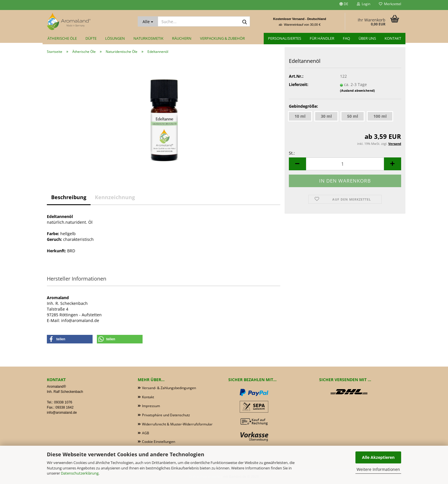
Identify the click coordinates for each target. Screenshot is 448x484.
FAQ (346, 38)
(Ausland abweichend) (357, 90)
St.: (292, 153)
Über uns (367, 38)
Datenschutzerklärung (80, 473)
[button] (344, 5)
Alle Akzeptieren (378, 457)
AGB (146, 433)
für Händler (322, 38)
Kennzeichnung (115, 197)
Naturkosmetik (148, 38)
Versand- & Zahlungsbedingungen (169, 388)
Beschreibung (69, 197)
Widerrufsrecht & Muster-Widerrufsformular (177, 424)
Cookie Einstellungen (159, 442)
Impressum (151, 406)
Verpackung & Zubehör (222, 38)
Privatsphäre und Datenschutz (166, 415)
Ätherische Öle (62, 38)
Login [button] (364, 4)
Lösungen (115, 38)
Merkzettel (390, 4)
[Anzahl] (345, 164)
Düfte (91, 38)
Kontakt (393, 38)
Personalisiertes (285, 38)
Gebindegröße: (303, 106)
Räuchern (182, 38)
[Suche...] (148, 21)
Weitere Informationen (378, 469)
